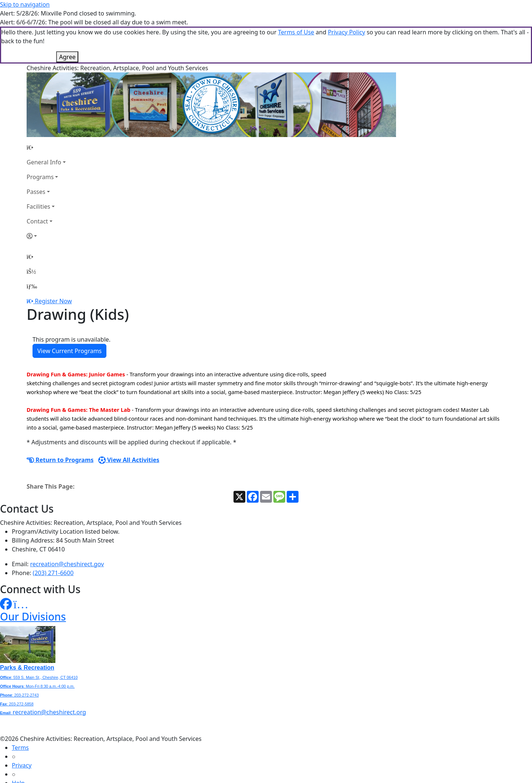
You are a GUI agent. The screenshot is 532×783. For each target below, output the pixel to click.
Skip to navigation (25, 4)
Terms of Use (296, 32)
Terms (20, 748)
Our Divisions (33, 616)
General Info (44, 162)
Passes (36, 192)
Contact (37, 221)
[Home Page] (46, 147)
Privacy (22, 765)
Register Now (53, 301)
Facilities (38, 206)
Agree (67, 57)
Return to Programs (60, 460)
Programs (40, 177)
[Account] (46, 236)
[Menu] (32, 286)
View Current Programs (69, 351)
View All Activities (129, 460)
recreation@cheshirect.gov (67, 564)
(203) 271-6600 (53, 573)
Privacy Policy (346, 32)
